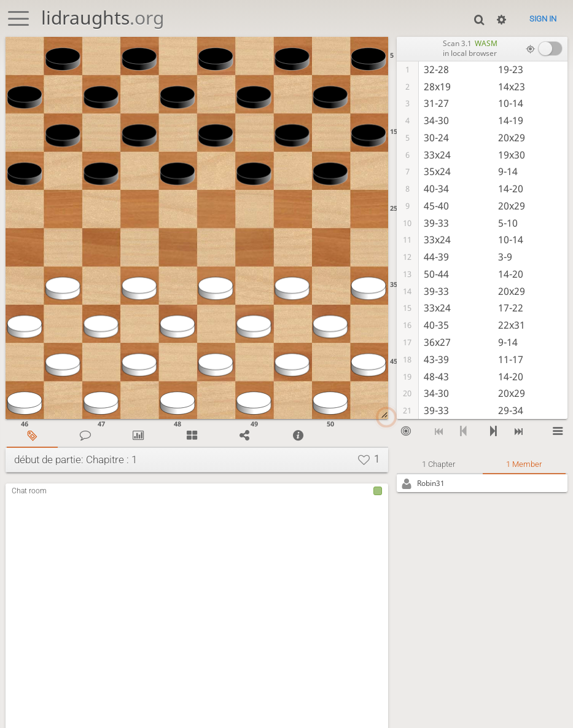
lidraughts (103, 18)
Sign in (543, 19)
